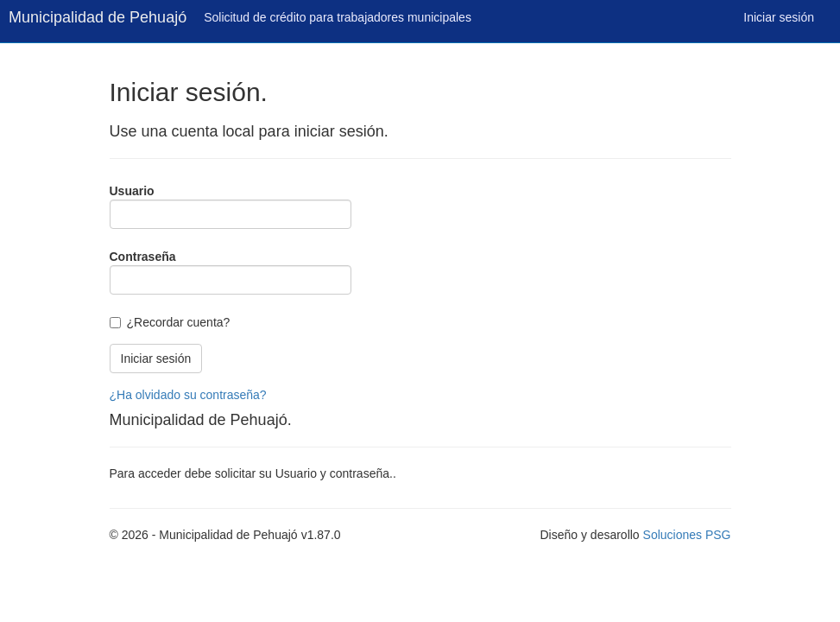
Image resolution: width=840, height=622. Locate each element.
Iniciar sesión (779, 17)
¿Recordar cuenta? (179, 322)
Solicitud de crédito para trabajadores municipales (338, 17)
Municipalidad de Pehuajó (98, 17)
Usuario (132, 191)
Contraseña (143, 257)
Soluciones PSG (687, 535)
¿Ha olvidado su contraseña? (188, 395)
